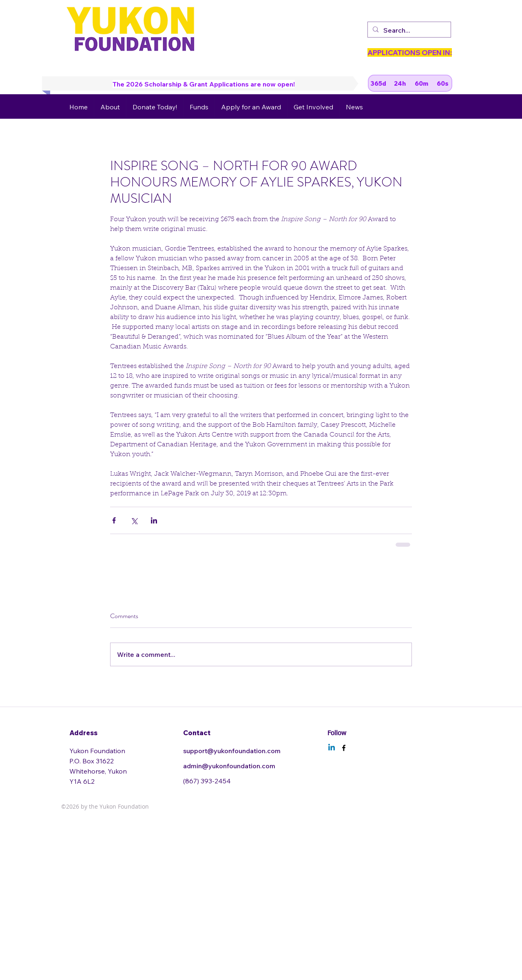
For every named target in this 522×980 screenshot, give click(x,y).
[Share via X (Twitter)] (134, 520)
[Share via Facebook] (114, 520)
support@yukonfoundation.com (232, 751)
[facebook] (344, 748)
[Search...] (408, 30)
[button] (110, 107)
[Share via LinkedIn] (154, 520)
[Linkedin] (332, 748)
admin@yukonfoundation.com (229, 766)
